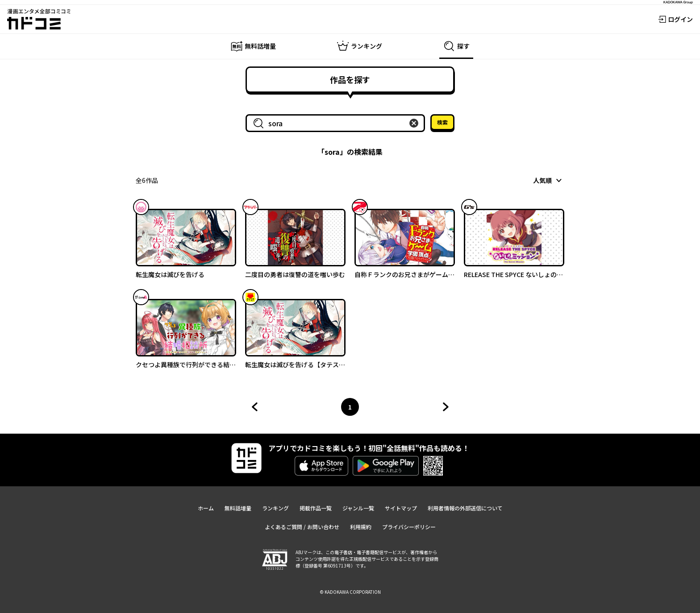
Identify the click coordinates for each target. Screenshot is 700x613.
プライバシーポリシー (409, 527)
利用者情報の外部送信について (465, 508)
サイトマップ (401, 508)
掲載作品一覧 (316, 508)
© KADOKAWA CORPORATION (350, 592)
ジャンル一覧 (358, 508)
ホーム (206, 508)
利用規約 (361, 527)
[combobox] (337, 123)
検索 (442, 122)
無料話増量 (238, 508)
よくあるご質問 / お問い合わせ (302, 527)
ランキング (275, 508)
